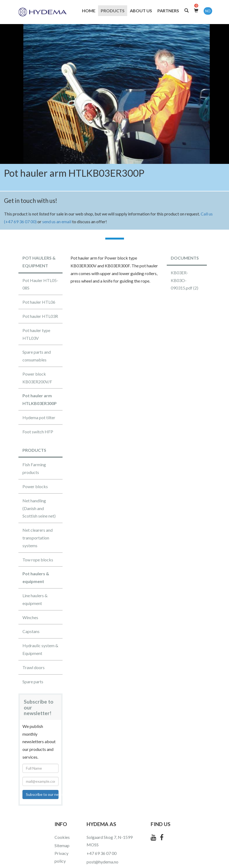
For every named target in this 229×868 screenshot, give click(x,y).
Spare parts (33, 682)
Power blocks (35, 486)
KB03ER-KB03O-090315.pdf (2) (185, 280)
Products (113, 11)
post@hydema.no (102, 862)
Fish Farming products (34, 468)
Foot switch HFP (38, 432)
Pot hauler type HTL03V (36, 334)
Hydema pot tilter (39, 417)
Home (89, 11)
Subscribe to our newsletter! (42, 794)
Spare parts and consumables (37, 356)
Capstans (31, 631)
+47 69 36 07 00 (102, 853)
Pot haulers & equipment (36, 577)
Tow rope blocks (38, 560)
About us (141, 11)
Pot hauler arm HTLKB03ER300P (40, 399)
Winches (30, 617)
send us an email (57, 221)
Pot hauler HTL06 (39, 302)
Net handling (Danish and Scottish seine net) (39, 508)
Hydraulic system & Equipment (40, 649)
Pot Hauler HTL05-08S (40, 284)
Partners (168, 11)
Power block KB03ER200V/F (37, 378)
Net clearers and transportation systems (38, 538)
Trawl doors (34, 667)
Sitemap (62, 845)
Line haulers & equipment (35, 599)
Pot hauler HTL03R (40, 316)
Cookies (62, 837)
